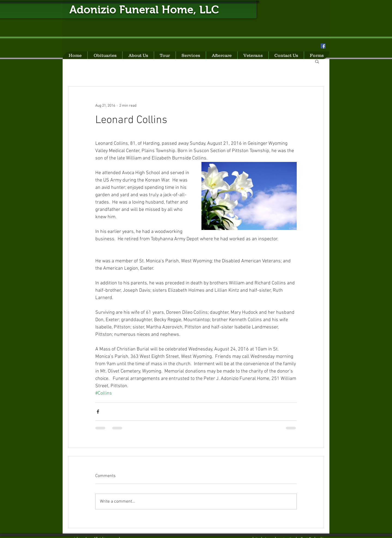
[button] (317, 61)
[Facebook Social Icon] (323, 46)
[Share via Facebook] (98, 412)
